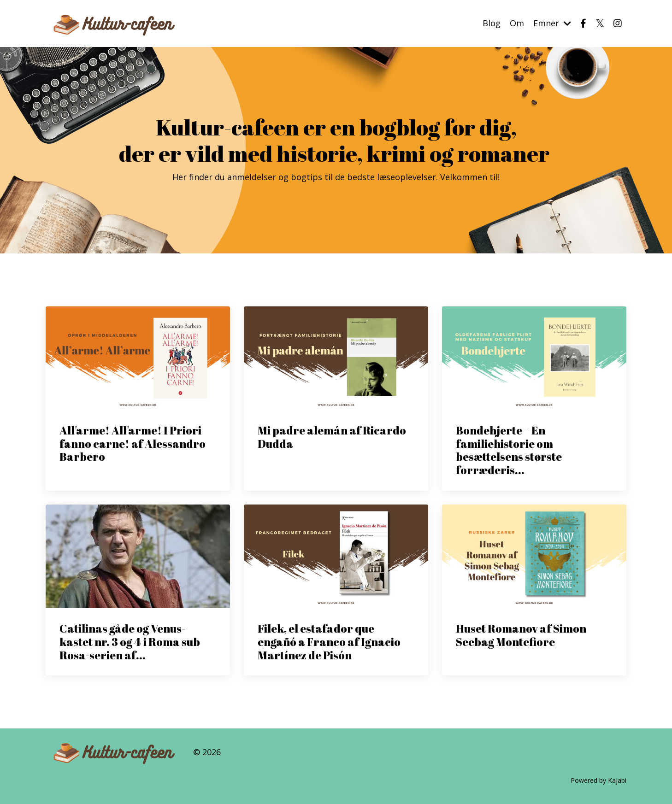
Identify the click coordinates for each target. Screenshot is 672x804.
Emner (552, 23)
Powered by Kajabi (598, 780)
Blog (492, 23)
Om (517, 23)
